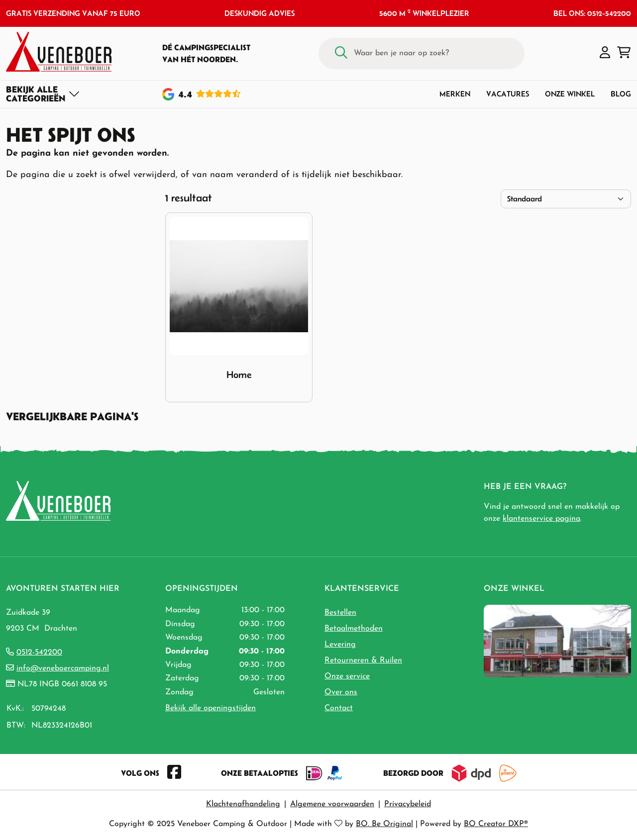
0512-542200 (39, 653)
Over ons (341, 692)
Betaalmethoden (354, 629)
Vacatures (508, 94)
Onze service (347, 676)
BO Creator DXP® (496, 824)
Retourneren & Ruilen (363, 660)
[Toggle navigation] (43, 94)
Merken (455, 94)
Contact (339, 708)
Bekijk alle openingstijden (211, 708)
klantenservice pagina (541, 519)
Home (239, 374)
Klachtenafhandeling (243, 804)
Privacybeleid (408, 804)
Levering (340, 645)
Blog (621, 94)
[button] (605, 53)
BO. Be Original (384, 824)
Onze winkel (570, 94)
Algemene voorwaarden (332, 804)
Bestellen (340, 613)
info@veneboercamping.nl (63, 668)
